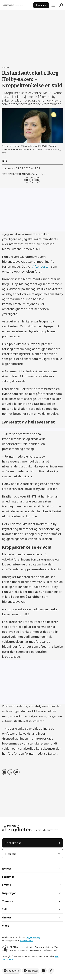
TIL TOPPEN (9, 826)
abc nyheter (13, 971)
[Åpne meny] (53, 5)
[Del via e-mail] (38, 180)
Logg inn (41, 5)
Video (6, 926)
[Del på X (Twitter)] (32, 180)
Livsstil (7, 885)
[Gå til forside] (17, 5)
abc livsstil (33, 971)
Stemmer (8, 877)
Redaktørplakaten (43, 947)
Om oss (7, 917)
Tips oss (10, 854)
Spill (5, 909)
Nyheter (7, 869)
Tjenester (8, 901)
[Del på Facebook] (27, 180)
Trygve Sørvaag (33, 937)
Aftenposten (41, 266)
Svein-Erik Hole (27, 941)
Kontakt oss (13, 843)
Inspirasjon (9, 893)
